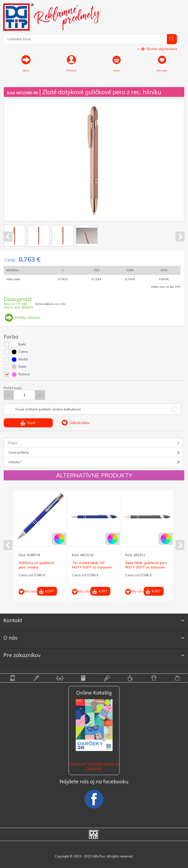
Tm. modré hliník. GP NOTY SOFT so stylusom (92, 565)
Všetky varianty (22, 317)
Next (180, 237)
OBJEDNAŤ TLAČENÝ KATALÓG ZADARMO (94, 766)
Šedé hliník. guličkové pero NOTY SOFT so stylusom (146, 565)
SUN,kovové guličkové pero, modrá (36, 565)
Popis (13, 443)
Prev (8, 237)
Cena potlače (19, 452)
